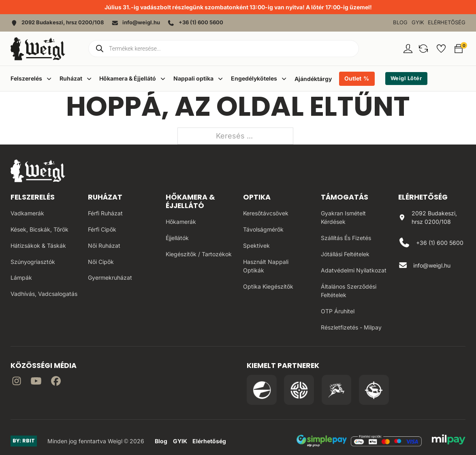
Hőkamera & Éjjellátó (190, 201)
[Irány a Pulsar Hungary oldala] (262, 390)
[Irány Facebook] (56, 382)
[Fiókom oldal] (408, 49)
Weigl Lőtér (406, 78)
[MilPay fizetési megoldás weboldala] (449, 441)
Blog (400, 22)
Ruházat (105, 197)
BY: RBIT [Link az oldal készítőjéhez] (24, 441)
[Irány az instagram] (17, 382)
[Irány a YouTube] (36, 382)
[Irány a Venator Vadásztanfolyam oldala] (337, 390)
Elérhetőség (447, 22)
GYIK (418, 22)
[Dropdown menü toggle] (49, 79)
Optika (257, 197)
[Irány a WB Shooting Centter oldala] (299, 390)
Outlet (353, 78)
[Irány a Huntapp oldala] (374, 390)
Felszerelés (33, 197)
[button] (423, 49)
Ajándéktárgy (313, 79)
